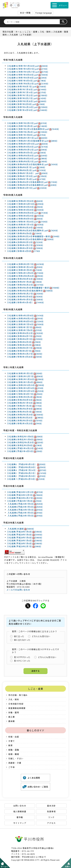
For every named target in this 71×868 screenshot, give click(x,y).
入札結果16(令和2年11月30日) (25, 379)
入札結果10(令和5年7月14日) (21, 225)
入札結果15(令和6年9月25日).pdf (27, 147)
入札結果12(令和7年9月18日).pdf (27, 78)
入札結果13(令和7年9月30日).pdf (27, 75)
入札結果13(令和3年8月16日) (25, 321)
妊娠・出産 (14, 737)
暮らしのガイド (36, 730)
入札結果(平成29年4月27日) (25, 498)
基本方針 (51, 806)
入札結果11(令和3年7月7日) (24, 327)
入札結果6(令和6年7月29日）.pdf (27, 173)
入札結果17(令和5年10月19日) (25, 204)
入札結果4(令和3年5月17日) (24, 348)
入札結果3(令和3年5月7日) (24, 351)
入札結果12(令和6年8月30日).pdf (27, 156)
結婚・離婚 (14, 754)
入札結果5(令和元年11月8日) (25, 439)
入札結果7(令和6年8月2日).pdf (26, 170)
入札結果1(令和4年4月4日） (25, 302)
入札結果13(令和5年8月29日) (25, 216)
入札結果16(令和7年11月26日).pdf (27, 66)
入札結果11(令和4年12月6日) (25, 273)
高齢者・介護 (15, 763)
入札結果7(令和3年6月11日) (25, 339)
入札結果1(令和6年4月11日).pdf (27, 188)
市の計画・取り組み (18, 695)
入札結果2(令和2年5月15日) (25, 420)
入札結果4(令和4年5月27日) (25, 294)
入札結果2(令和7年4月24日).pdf (27, 107)
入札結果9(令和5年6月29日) (25, 228)
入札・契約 (45, 32)
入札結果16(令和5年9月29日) (25, 207)
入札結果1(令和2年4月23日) (24, 423)
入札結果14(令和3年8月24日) (25, 318)
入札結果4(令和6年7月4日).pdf (26, 179)
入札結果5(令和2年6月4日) (24, 412)
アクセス (51, 823)
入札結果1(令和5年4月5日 (23, 251)
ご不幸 (11, 767)
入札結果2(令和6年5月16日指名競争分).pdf (32, 185)
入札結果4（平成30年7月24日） (27, 470)
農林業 (11, 721)
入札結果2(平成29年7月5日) (25, 504)
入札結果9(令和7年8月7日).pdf (27, 87)
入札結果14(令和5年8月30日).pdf (27, 213)
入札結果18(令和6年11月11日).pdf (27, 138)
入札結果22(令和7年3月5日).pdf (27, 126)
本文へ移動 (25, 13)
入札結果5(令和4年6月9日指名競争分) (30, 291)
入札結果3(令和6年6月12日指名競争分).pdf (32, 182)
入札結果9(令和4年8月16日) (25, 279)
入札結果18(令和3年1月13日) (25, 373)
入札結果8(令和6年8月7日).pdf (26, 167)
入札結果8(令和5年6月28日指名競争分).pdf (32, 230)
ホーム (19, 32)
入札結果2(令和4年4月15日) (25, 299)
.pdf (35, 176)
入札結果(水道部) (20, 529)
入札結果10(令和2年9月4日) (25, 397)
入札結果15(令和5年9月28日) (25, 210)
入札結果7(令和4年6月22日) (25, 285)
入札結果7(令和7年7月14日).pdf (27, 92)
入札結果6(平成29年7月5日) (25, 516)
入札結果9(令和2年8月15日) (24, 400)
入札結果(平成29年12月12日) (25, 492)
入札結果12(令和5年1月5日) (25, 270)
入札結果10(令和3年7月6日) (24, 330)
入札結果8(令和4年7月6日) (24, 282)
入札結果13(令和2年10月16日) (25, 388)
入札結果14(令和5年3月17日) (25, 264)
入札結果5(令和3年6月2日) (24, 345)
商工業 (11, 717)
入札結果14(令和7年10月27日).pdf (28, 72)
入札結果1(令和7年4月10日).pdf (27, 110)
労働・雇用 (14, 712)
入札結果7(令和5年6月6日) (24, 233)
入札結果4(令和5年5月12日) (25, 242)
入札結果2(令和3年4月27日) (25, 354)
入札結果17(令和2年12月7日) (25, 376)
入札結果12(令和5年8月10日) (25, 219)
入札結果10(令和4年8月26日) (25, 276)
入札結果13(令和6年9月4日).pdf (26, 153)
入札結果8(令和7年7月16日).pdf (27, 89)
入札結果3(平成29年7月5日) (25, 507)
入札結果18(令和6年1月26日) (25, 201)
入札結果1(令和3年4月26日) (25, 357)
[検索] (33, 22)
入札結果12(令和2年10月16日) (25, 391)
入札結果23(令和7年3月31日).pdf (27, 123)
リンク (51, 817)
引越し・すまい (16, 758)
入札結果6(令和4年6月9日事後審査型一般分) (33, 288)
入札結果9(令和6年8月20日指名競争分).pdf (32, 164)
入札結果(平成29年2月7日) (24, 546)
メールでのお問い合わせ (18, 590)
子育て (11, 741)
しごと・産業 (31, 32)
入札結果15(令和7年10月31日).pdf (27, 69)
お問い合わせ (20, 806)
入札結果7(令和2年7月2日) (24, 406)
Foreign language (44, 13)
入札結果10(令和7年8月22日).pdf (28, 84)
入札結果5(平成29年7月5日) (25, 513)
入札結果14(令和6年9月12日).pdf (27, 150)
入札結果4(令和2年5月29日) (25, 415)
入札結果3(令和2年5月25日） (25, 418)
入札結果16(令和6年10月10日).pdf (27, 144)
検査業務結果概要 (17, 708)
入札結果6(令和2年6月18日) (25, 409)
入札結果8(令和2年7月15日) (24, 403)
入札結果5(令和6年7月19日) (20, 176)
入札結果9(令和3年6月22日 (20, 333)
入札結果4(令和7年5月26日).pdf (27, 101)
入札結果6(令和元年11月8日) (25, 436)
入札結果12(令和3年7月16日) (25, 324)
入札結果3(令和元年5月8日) (24, 445)
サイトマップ (20, 823)
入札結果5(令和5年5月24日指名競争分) (30, 239)
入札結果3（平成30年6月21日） (27, 473)
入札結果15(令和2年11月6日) (25, 382)
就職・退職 (14, 750)
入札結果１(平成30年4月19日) (26, 479)
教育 (10, 745)
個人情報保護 (20, 811)
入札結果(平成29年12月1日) (25, 495)
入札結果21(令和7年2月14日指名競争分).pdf (33, 129)
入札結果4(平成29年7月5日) (25, 510)
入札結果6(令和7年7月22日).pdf (27, 95)
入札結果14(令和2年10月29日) (26, 385)
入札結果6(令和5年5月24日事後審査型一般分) (33, 236)
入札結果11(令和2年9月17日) (25, 394)
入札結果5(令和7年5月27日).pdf (27, 98)
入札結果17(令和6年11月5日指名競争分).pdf (32, 141)
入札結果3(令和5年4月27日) (25, 245)
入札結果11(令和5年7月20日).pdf (27, 222)
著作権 (20, 817)
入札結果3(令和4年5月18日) (25, 297)
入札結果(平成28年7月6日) (25, 532)
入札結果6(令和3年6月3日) (24, 342)
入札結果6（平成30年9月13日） (26, 464)
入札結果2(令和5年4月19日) (25, 248)
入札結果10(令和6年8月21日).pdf (27, 161)
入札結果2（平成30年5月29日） (26, 476)
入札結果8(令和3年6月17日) (24, 336)
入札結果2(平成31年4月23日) (25, 448)
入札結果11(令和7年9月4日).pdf (26, 81)
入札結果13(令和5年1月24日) (25, 267)
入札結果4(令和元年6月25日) (25, 442)
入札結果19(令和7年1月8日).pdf (26, 135)
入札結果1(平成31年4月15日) (25, 451)
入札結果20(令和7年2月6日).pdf (27, 132)
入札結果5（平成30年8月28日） (26, 467)
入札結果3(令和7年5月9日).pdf (26, 104)
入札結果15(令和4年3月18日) (25, 315)
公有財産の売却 (16, 704)
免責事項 (51, 811)
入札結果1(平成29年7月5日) (24, 501)
